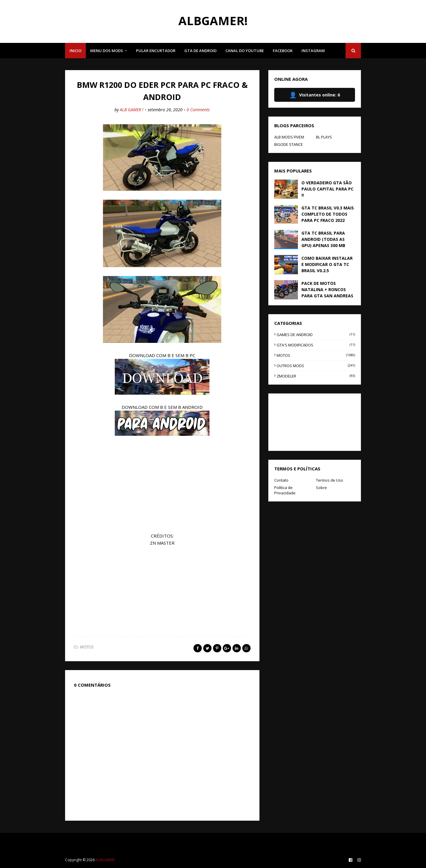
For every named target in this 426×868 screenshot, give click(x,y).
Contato (281, 480)
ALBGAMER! (213, 21)
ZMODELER (316, 376)
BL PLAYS (324, 137)
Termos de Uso (330, 480)
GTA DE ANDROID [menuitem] (200, 51)
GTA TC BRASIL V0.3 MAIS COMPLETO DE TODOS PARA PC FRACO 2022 (328, 214)
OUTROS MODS (316, 366)
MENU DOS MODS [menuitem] (107, 51)
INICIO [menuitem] (75, 51)
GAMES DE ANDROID (316, 335)
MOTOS (87, 647)
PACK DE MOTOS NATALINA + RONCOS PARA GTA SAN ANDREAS (327, 289)
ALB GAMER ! (132, 110)
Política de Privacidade (285, 490)
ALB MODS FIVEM (289, 137)
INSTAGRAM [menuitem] (313, 51)
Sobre (321, 488)
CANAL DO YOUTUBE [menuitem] (245, 51)
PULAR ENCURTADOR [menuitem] (156, 51)
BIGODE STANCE (289, 144)
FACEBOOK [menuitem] (283, 51)
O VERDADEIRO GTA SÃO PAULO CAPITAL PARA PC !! (327, 189)
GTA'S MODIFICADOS (316, 345)
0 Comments (198, 110)
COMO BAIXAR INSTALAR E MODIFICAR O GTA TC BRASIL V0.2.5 (327, 264)
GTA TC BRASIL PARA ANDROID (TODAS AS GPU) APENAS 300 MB (323, 239)
